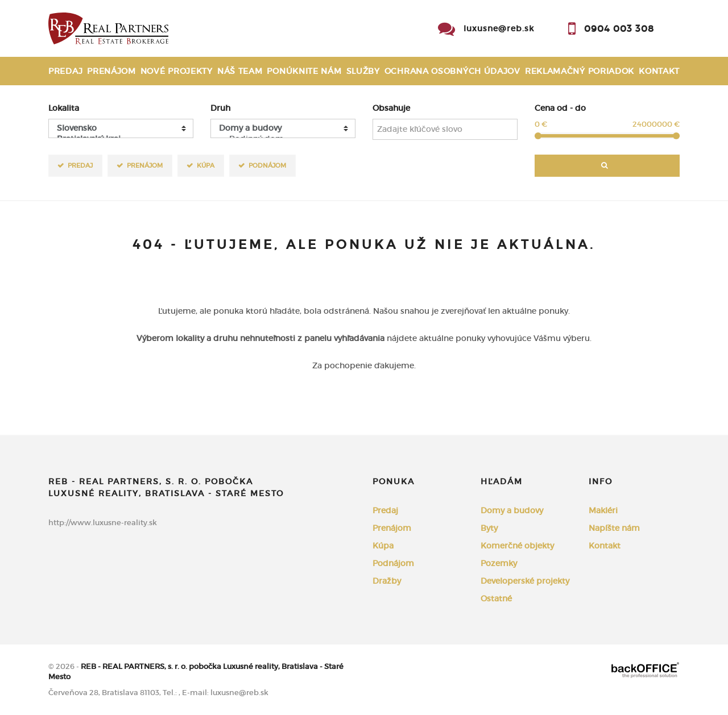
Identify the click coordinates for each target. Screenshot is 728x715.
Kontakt (659, 71)
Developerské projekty (525, 581)
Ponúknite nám (304, 71)
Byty (489, 528)
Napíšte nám (614, 528)
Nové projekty (177, 71)
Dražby (387, 581)
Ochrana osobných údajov (452, 71)
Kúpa (206, 165)
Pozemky (499, 563)
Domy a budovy (512, 510)
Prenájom (111, 71)
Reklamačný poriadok (580, 71)
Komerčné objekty (517, 546)
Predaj (65, 71)
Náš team (240, 71)
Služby (363, 71)
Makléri (603, 510)
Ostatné (496, 598)
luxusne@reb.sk (499, 28)
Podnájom (267, 165)
